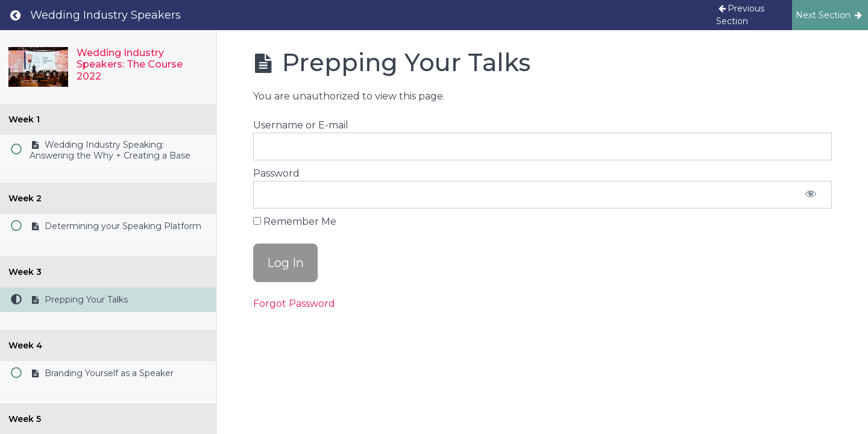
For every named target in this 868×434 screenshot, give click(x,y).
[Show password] (811, 195)
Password (276, 173)
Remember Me (295, 222)
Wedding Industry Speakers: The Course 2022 (130, 64)
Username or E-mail (301, 125)
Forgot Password (294, 303)
